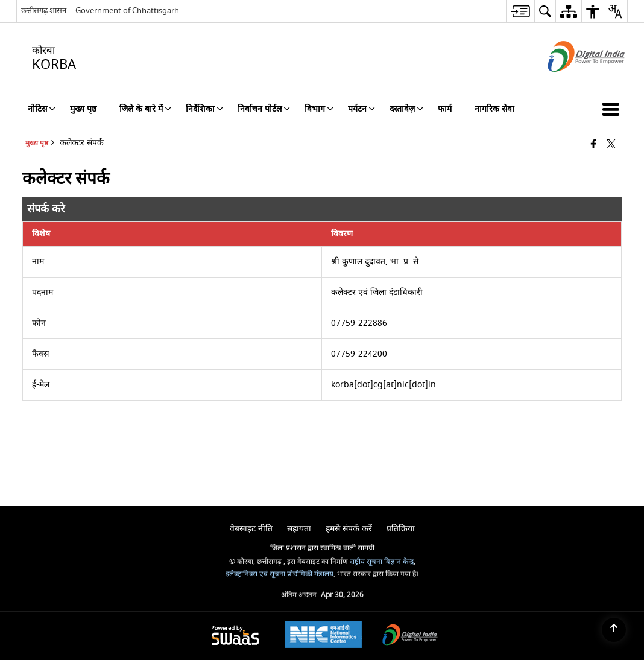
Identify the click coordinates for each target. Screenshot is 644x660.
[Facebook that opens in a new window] (594, 145)
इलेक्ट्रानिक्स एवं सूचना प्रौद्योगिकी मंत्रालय (279, 574)
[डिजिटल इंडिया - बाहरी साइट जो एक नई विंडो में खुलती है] (571, 82)
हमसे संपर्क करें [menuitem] (349, 529)
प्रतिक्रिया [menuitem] (401, 529)
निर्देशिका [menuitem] (204, 109)
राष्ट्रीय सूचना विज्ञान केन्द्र (382, 562)
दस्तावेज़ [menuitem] (406, 109)
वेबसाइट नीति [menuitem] (251, 529)
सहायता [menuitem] (299, 529)
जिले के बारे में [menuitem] (145, 109)
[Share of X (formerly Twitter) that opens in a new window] (611, 145)
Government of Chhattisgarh (127, 11)
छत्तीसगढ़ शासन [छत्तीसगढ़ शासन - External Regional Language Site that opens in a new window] (44, 11)
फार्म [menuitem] (445, 109)
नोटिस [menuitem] (42, 109)
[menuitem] (520, 11)
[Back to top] (614, 630)
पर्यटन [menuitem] (361, 109)
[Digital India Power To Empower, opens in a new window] (410, 636)
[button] (613, 109)
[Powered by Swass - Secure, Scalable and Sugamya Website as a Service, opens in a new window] (235, 636)
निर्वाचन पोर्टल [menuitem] (264, 109)
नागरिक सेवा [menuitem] (494, 109)
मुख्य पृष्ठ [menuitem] (83, 109)
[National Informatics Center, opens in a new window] (323, 636)
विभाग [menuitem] (319, 109)
